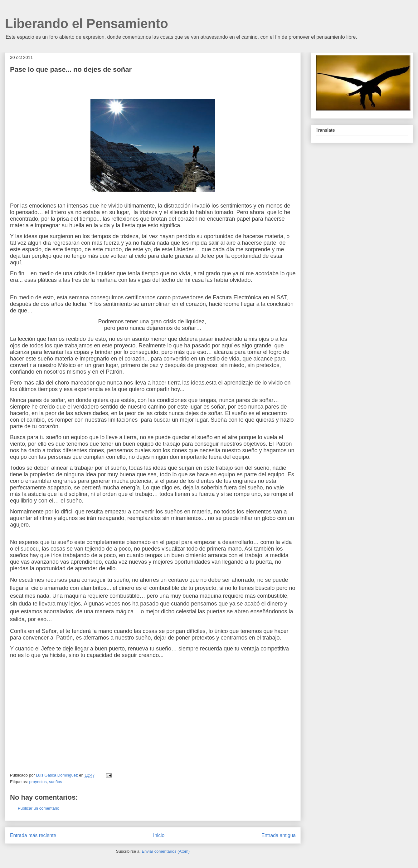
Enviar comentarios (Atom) (166, 851)
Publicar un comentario (39, 808)
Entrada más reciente (33, 835)
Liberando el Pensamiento (87, 24)
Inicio (159, 835)
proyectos (38, 782)
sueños (56, 782)
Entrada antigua (279, 835)
